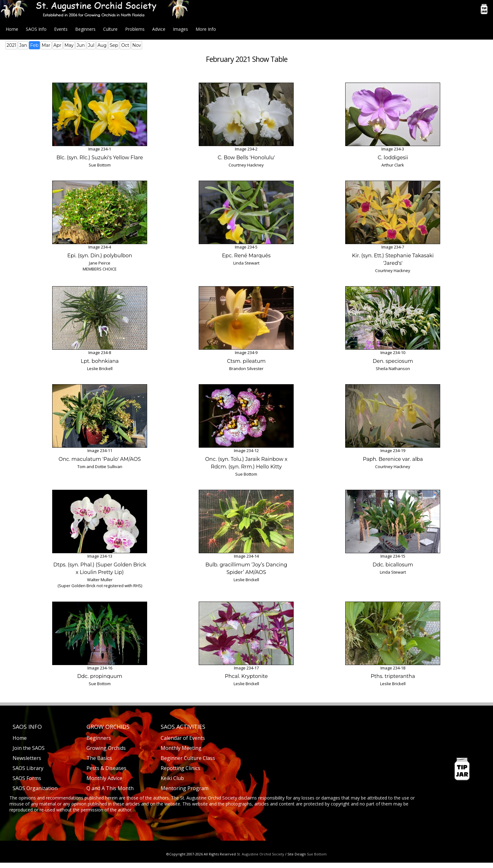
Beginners (85, 29)
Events (61, 29)
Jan (23, 45)
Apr (57, 45)
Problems (135, 29)
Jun (81, 45)
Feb (34, 45)
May (69, 45)
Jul (91, 45)
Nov (137, 45)
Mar (46, 45)
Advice (159, 29)
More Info (206, 29)
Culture (110, 29)
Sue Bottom (317, 854)
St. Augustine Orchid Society (260, 854)
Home (12, 29)
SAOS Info (36, 29)
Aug (102, 45)
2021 (11, 45)
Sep (114, 45)
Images (180, 29)
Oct (125, 45)
